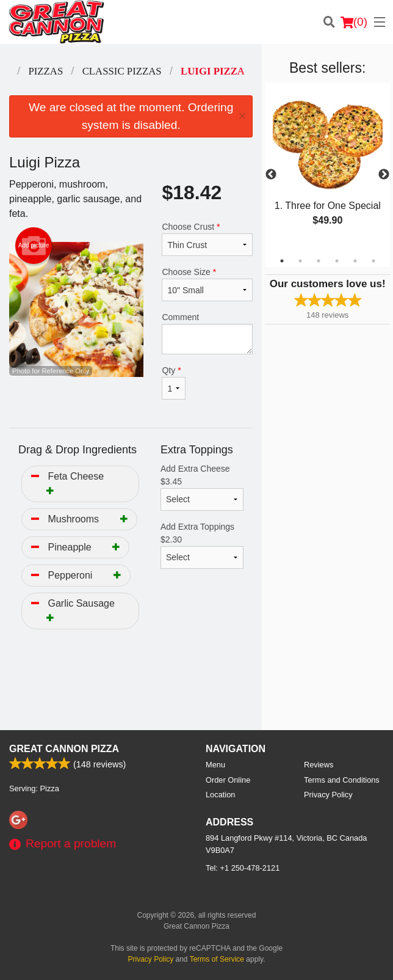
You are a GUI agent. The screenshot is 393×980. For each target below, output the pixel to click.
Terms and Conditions (342, 780)
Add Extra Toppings (202, 545)
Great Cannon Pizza (64, 749)
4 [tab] (337, 261)
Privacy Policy (328, 795)
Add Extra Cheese (202, 487)
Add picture (34, 246)
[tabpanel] (327, 167)
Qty (174, 382)
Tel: (243, 868)
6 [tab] (373, 261)
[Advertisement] (131, 690)
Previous (271, 175)
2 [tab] (300, 261)
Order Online (228, 780)
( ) (354, 22)
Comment (207, 333)
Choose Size (207, 284)
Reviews (319, 765)
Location (220, 795)
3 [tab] (319, 261)
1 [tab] (282, 261)
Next (384, 175)
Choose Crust (207, 239)
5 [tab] (355, 261)
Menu (215, 765)
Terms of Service (217, 959)
